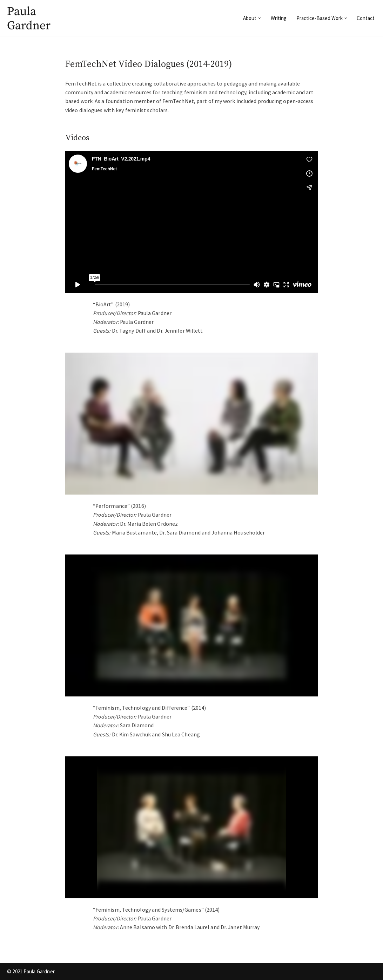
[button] (260, 18)
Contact (366, 18)
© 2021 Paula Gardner (31, 971)
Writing (279, 18)
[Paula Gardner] (30, 18)
